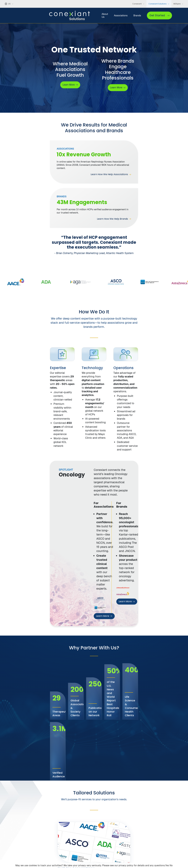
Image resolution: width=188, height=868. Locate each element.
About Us (85, 17)
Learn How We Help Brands (148, 172)
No (171, 865)
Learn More (78, 452)
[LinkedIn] (22, 848)
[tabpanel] (32, 330)
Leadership (73, 843)
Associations (103, 17)
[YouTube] (17, 848)
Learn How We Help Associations (64, 172)
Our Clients (73, 848)
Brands (119, 17)
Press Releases (74, 852)
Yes (167, 865)
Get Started (167, 17)
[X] (12, 848)
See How (21, 665)
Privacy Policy (125, 860)
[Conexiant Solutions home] (36, 834)
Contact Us (152, 838)
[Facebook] (6, 848)
